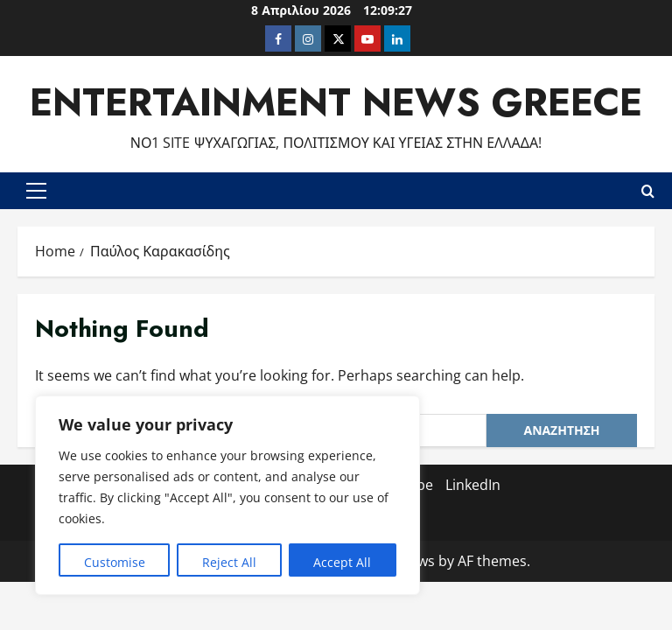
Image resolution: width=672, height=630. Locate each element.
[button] (36, 191)
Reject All (229, 562)
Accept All (342, 562)
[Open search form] (648, 191)
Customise (115, 562)
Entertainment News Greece (336, 102)
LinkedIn (473, 485)
